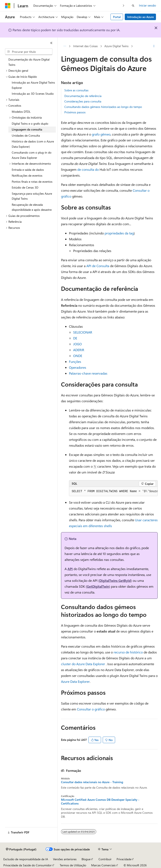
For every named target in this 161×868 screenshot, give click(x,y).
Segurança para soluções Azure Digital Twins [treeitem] (32, 196)
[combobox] (29, 52)
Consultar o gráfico (91, 709)
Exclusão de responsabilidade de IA (26, 859)
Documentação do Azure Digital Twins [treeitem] (29, 62)
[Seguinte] (124, 6)
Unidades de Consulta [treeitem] (26, 135)
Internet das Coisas (85, 46)
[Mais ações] (154, 46)
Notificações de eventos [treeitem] (27, 175)
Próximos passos (75, 112)
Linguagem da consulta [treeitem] (27, 129)
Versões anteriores (65, 859)
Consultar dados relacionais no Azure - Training (92, 782)
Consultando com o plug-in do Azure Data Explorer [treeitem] (32, 155)
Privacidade (124, 859)
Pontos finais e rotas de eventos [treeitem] (32, 182)
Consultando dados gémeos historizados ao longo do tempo (103, 107)
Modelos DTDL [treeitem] (21, 112)
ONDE (78, 356)
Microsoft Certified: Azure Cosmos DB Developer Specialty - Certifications (100, 802)
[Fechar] (51, 43)
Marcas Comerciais (103, 865)
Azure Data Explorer (75, 681)
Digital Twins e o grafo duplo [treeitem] (30, 124)
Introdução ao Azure (140, 17)
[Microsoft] (8, 6)
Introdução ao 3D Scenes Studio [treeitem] (33, 94)
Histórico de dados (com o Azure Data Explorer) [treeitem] (33, 144)
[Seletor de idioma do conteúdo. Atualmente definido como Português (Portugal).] (21, 849)
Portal (117, 17)
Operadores (78, 367)
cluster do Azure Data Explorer (83, 664)
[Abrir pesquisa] (133, 6)
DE (75, 338)
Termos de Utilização (73, 865)
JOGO (77, 344)
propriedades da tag (119, 233)
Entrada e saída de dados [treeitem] (28, 170)
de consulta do (88, 169)
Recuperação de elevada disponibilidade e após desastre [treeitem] (32, 207)
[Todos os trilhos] (65, 46)
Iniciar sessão (147, 5)
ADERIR (79, 350)
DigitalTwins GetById (115, 580)
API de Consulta (98, 266)
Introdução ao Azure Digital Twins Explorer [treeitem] (33, 85)
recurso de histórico (128, 652)
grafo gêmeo (101, 134)
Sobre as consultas (76, 90)
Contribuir (105, 859)
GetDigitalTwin (98, 586)
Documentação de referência (83, 96)
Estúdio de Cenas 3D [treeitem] (25, 187)
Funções (75, 362)
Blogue (86, 859)
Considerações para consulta (83, 101)
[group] (113, 492)
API (70, 569)
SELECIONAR (83, 332)
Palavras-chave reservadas (88, 373)
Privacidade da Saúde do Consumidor (27, 865)
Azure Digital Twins (116, 46)
